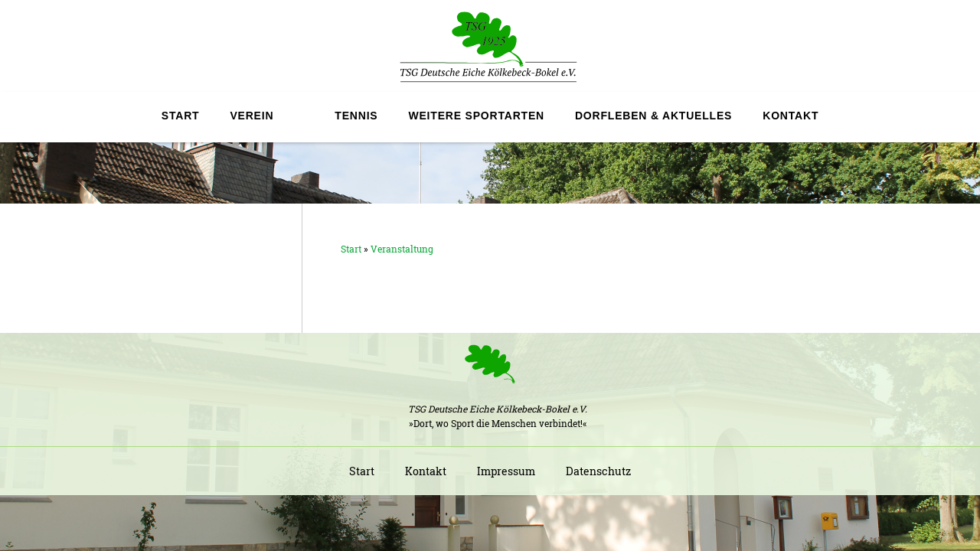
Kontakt (791, 116)
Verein (252, 116)
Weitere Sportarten (476, 116)
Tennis (356, 116)
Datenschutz (598, 471)
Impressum (506, 471)
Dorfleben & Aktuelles (653, 116)
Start (181, 116)
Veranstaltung (402, 249)
